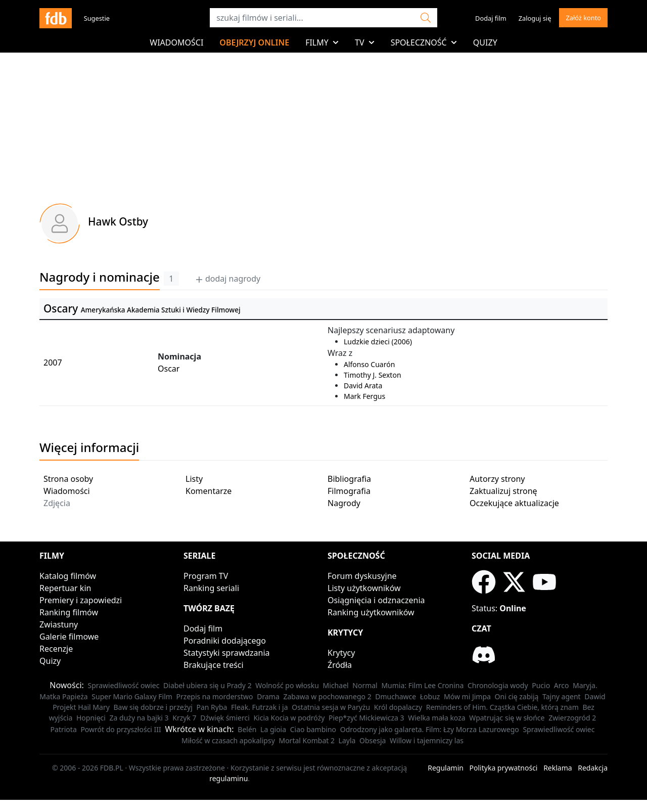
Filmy (322, 42)
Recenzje (56, 649)
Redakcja (593, 768)
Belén (247, 729)
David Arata (363, 386)
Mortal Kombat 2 (307, 740)
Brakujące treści (214, 665)
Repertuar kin (65, 588)
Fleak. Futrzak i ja (260, 707)
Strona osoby (68, 479)
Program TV (206, 576)
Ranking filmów (69, 612)
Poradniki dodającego (225, 641)
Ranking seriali (211, 588)
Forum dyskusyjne (362, 576)
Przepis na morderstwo (215, 696)
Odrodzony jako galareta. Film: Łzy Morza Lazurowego (430, 729)
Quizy (485, 42)
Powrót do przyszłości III (121, 729)
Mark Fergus (364, 396)
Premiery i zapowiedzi (81, 600)
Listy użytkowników (364, 588)
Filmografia (349, 491)
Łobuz (430, 696)
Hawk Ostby (118, 221)
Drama (268, 696)
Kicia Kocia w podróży (289, 718)
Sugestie (97, 18)
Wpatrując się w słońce (507, 718)
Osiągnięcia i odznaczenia (376, 600)
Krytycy (341, 653)
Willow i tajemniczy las (427, 740)
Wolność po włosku (287, 685)
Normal (365, 685)
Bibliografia (349, 479)
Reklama (558, 768)
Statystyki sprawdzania (227, 653)
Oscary (61, 308)
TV (365, 42)
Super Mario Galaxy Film (132, 696)
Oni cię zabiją (517, 696)
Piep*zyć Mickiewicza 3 (366, 718)
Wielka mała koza (436, 718)
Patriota (64, 729)
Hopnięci (91, 718)
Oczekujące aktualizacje (514, 503)
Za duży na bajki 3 (139, 718)
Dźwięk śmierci (225, 718)
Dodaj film (491, 18)
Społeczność (424, 42)
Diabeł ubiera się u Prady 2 (207, 685)
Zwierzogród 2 (572, 718)
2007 (53, 363)
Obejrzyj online (254, 42)
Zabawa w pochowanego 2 (327, 696)
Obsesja (373, 740)
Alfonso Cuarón (369, 364)
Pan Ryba (212, 707)
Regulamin (446, 768)
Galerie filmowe (69, 637)
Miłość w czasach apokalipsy (228, 740)
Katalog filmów (68, 576)
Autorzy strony (497, 479)
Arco (562, 685)
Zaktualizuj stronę (503, 491)
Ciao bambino (313, 729)
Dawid (595, 696)
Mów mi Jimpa (467, 696)
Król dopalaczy (398, 707)
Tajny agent (562, 696)
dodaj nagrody (228, 279)
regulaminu (228, 778)
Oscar (169, 369)
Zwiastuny (59, 624)
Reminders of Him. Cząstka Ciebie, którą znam (502, 707)
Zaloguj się (535, 18)
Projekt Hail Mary (81, 707)
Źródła (340, 665)
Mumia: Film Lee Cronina (422, 685)
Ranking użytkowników (371, 612)
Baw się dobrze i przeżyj (153, 707)
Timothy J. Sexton (373, 375)
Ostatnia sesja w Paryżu (331, 707)
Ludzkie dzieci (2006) (378, 342)
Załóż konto (583, 18)
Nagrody (344, 503)
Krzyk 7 (184, 718)
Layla (347, 740)
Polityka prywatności (504, 768)
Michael (336, 685)
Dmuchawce (396, 696)
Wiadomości (176, 42)
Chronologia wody (498, 685)
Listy (194, 479)
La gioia (273, 729)
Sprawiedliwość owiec (123, 685)
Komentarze (209, 491)
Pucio (541, 685)
